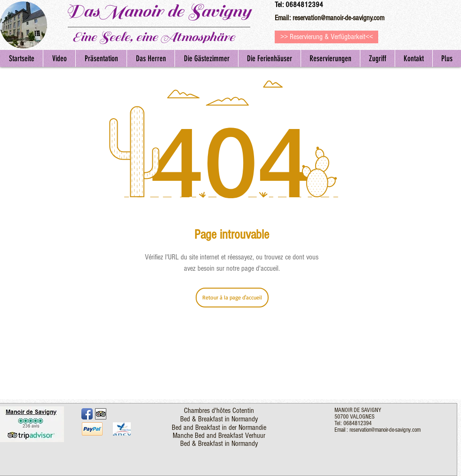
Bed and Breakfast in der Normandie (219, 428)
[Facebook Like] (131, 413)
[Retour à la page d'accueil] (232, 298)
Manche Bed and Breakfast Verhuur (219, 436)
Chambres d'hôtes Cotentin (219, 411)
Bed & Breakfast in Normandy (219, 419)
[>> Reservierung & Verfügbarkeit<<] (326, 37)
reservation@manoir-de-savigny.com (338, 18)
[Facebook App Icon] (87, 414)
